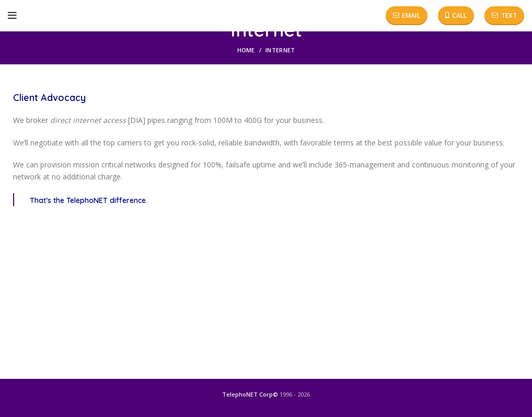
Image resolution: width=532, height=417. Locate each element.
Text (504, 15)
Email (407, 15)
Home (246, 50)
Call (456, 15)
